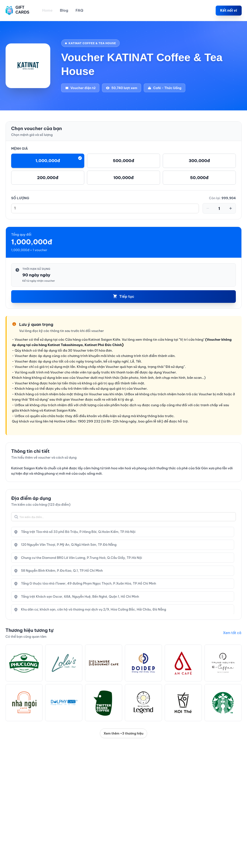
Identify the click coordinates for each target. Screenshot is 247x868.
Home (47, 10)
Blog (64, 10)
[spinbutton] (105, 208)
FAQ (79, 10)
